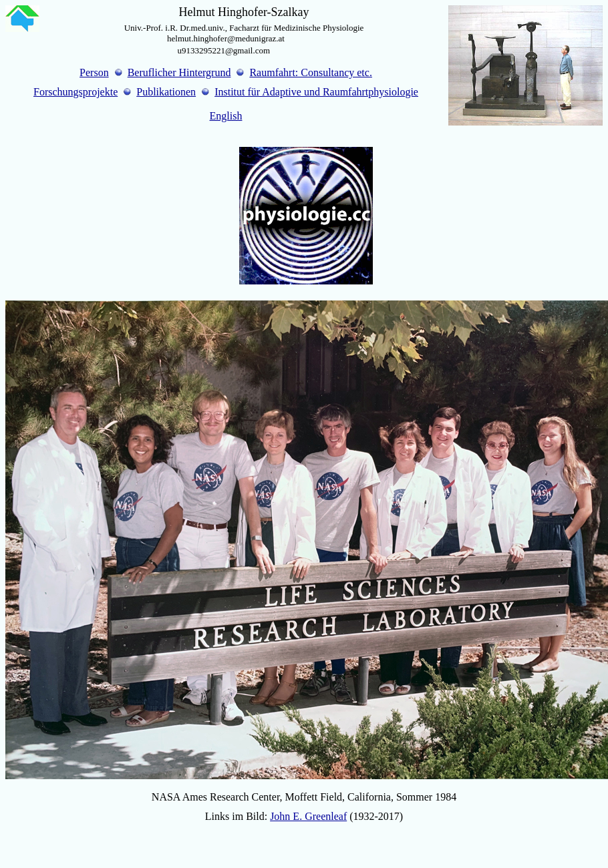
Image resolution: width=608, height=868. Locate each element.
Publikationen (166, 92)
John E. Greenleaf (308, 816)
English (226, 116)
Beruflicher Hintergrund (179, 72)
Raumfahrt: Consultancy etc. (311, 72)
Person (94, 72)
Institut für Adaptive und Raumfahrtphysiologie (316, 92)
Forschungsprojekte (75, 92)
